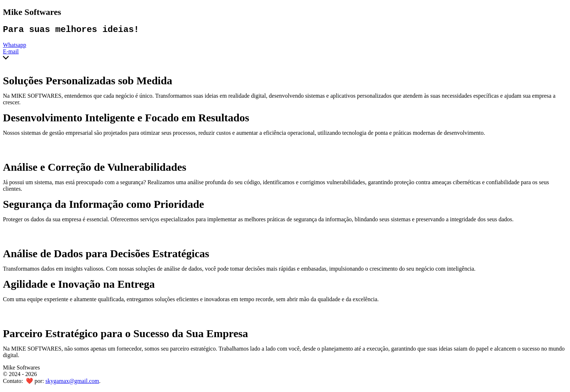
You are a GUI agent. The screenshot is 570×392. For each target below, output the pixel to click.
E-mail (11, 53)
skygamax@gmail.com (72, 383)
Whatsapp (15, 47)
